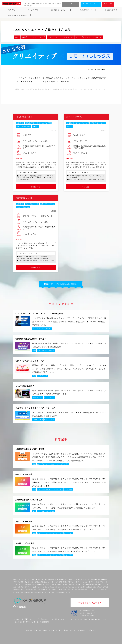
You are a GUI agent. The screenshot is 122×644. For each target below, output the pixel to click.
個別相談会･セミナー (46, 10)
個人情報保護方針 (43, 622)
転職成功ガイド (67, 10)
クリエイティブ (39, 37)
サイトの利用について (57, 619)
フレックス (68, 37)
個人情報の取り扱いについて (25, 622)
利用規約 (44, 619)
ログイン (71, 4)
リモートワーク (54, 37)
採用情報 (25, 619)
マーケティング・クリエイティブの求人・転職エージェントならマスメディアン (62, 630)
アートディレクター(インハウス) (89, 37)
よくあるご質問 (86, 10)
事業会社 (26, 37)
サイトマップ (34, 619)
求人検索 (109, 4)
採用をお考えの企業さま (108, 10)
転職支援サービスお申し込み (91, 4)
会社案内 (16, 619)
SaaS (17, 37)
